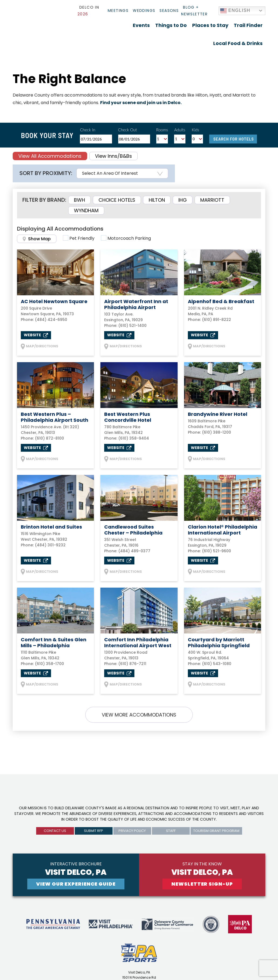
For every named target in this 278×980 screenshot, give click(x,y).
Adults (180, 130)
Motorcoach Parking (129, 238)
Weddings (144, 11)
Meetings (118, 11)
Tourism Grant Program (216, 831)
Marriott (212, 200)
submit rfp (94, 831)
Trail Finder (248, 25)
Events (141, 25)
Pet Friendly (82, 238)
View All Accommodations (50, 156)
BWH (79, 200)
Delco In (88, 11)
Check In (88, 130)
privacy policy (132, 831)
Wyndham (86, 210)
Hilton (157, 200)
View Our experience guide (76, 884)
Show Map (37, 239)
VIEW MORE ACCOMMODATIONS (139, 715)
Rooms (162, 130)
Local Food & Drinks (238, 43)
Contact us (55, 831)
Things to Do (171, 25)
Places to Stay (210, 25)
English (235, 11)
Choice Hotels (117, 200)
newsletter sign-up (202, 884)
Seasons (169, 11)
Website (36, 335)
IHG (183, 200)
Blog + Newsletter (194, 11)
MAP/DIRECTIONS (40, 347)
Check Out (128, 130)
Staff (171, 831)
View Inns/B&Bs (113, 156)
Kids (195, 130)
